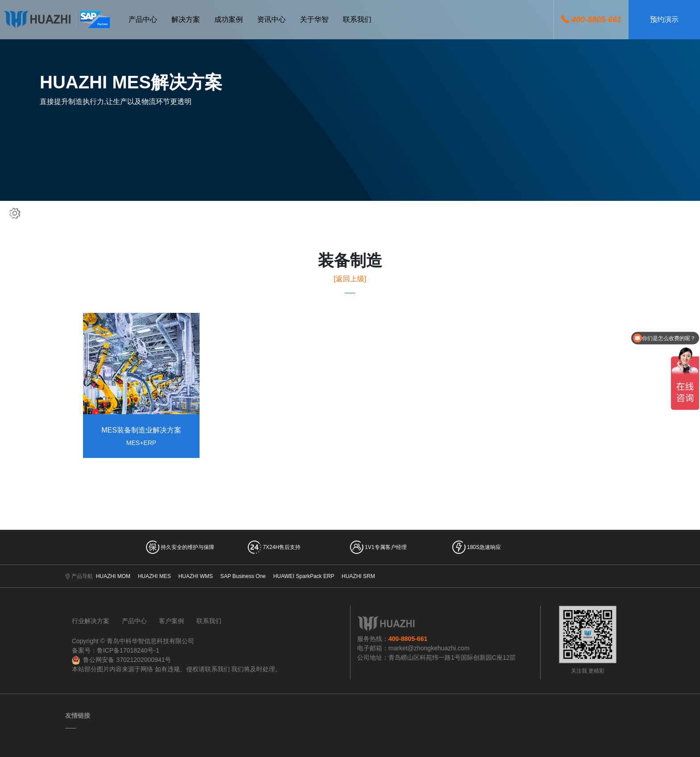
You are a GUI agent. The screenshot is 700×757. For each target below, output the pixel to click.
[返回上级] (350, 279)
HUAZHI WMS (195, 576)
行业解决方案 (91, 621)
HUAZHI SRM (358, 576)
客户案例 (171, 621)
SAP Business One (243, 576)
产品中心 (134, 621)
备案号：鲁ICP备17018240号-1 (116, 650)
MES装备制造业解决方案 (141, 430)
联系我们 (209, 621)
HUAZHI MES (154, 576)
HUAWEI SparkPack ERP (304, 576)
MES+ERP (141, 443)
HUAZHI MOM (113, 576)
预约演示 (664, 19)
